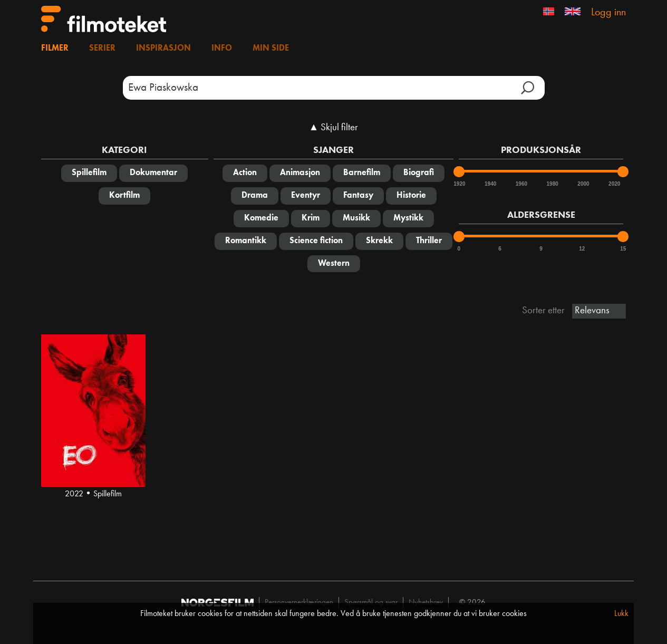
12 (582, 249)
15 (623, 249)
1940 (490, 184)
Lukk (621, 614)
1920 (459, 184)
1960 (521, 184)
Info (222, 49)
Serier (102, 49)
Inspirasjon (163, 49)
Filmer (55, 49)
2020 (614, 184)
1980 (552, 184)
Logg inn (608, 13)
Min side (271, 49)
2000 (583, 184)
